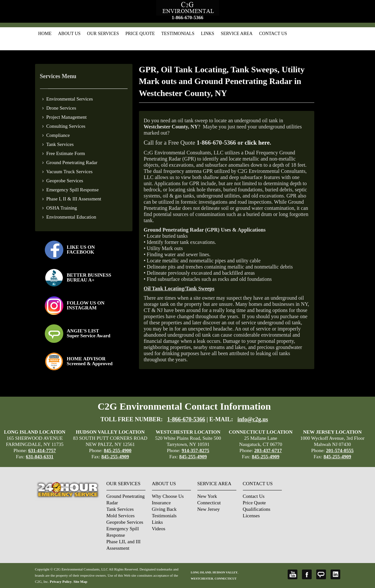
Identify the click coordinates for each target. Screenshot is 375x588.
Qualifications (257, 509)
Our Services (103, 34)
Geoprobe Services (65, 181)
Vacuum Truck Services (70, 172)
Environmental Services (70, 99)
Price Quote (140, 34)
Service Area (237, 34)
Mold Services (121, 516)
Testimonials (178, 34)
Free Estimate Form (66, 153)
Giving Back (164, 509)
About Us (69, 34)
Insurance (161, 503)
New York (207, 496)
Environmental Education (71, 217)
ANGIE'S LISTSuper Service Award (89, 333)
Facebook (307, 574)
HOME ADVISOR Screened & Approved (90, 361)
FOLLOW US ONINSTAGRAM (86, 305)
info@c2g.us (253, 419)
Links (208, 34)
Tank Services (60, 144)
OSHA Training (62, 208)
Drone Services (61, 108)
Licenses (251, 516)
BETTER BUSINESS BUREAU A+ (89, 277)
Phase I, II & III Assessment (74, 199)
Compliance (58, 135)
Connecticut (209, 503)
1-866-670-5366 (188, 18)
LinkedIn (335, 574)
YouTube (293, 574)
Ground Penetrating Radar (72, 162)
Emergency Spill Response (73, 190)
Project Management (67, 117)
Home (45, 34)
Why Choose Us (168, 496)
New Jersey (209, 509)
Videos (159, 529)
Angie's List (321, 574)
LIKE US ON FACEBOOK (81, 250)
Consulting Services (66, 126)
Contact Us (273, 34)
